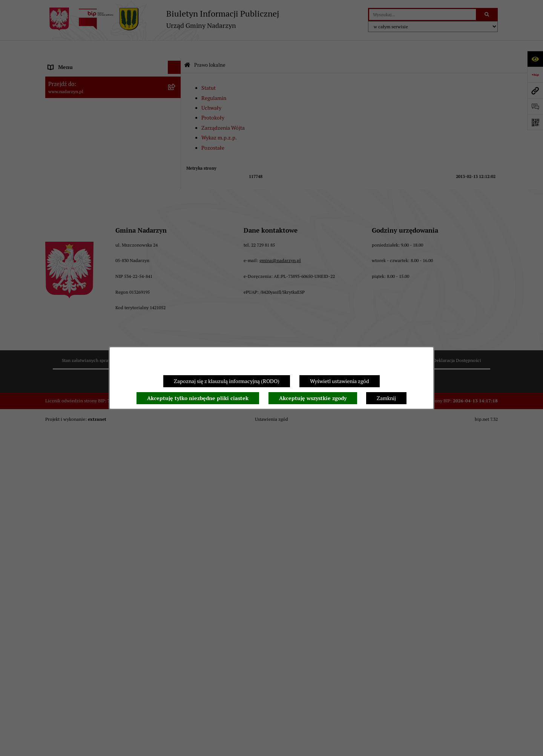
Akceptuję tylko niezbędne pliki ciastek (198, 398)
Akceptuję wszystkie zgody (313, 398)
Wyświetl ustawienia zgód (340, 381)
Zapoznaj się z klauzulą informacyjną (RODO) (227, 381)
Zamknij (386, 398)
